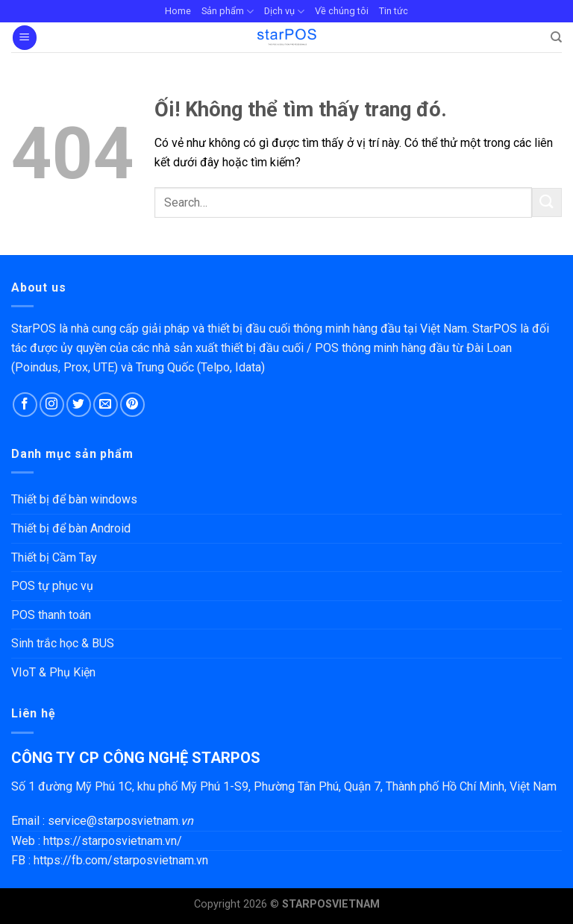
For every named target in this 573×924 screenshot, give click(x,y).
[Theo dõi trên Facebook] (25, 405)
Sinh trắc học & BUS (63, 643)
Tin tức (394, 11)
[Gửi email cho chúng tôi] (106, 405)
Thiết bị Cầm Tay (54, 557)
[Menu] (25, 38)
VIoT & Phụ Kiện (53, 672)
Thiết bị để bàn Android (71, 528)
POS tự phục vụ (52, 586)
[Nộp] (547, 202)
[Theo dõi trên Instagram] (52, 405)
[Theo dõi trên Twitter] (79, 405)
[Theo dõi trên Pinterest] (132, 405)
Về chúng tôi (342, 11)
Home (178, 11)
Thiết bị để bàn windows (74, 499)
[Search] (556, 37)
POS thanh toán (51, 615)
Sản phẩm (228, 12)
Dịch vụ (284, 12)
